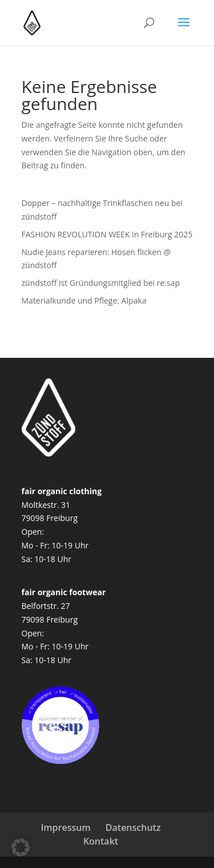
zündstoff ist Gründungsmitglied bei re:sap (101, 283)
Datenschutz (133, 827)
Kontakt (101, 841)
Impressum (65, 827)
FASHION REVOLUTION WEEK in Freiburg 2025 (107, 234)
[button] (21, 847)
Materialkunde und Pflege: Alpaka (84, 300)
